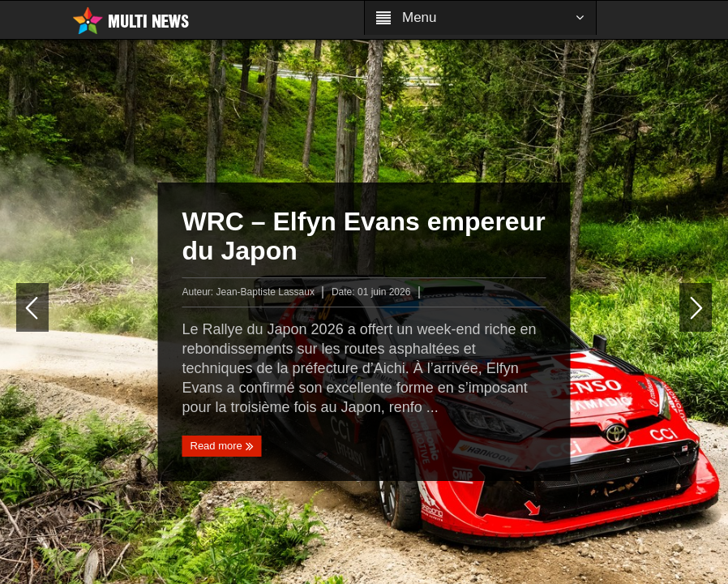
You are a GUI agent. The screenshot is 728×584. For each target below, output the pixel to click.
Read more (223, 446)
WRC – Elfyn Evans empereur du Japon (364, 236)
